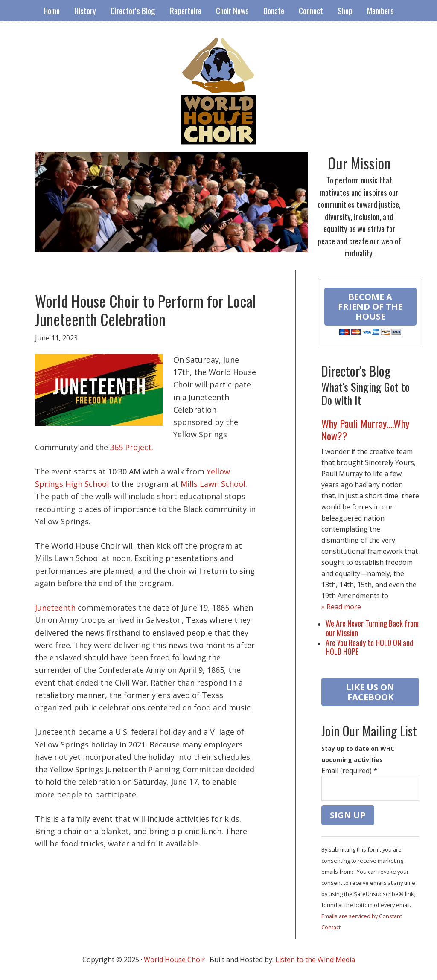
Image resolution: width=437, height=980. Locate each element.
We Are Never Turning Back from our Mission (372, 628)
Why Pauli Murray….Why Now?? (365, 429)
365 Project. (132, 447)
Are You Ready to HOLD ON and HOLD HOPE (369, 647)
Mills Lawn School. (214, 484)
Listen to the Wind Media (315, 960)
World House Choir (174, 960)
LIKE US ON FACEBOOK (370, 692)
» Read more (341, 607)
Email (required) (349, 771)
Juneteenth (55, 608)
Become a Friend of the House (370, 307)
